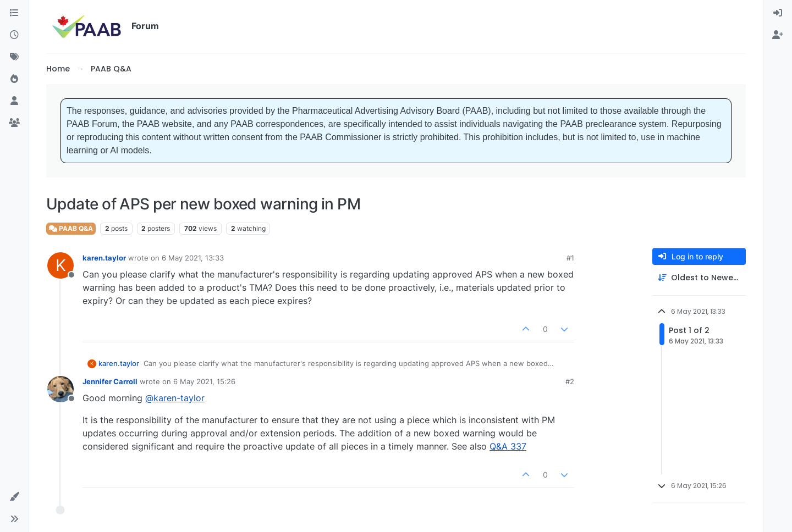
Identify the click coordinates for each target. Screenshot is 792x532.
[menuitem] (778, 13)
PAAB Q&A (71, 228)
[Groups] (14, 123)
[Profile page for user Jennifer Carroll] (61, 389)
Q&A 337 (508, 446)
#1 (570, 258)
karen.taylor (104, 258)
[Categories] (14, 13)
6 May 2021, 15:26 (204, 381)
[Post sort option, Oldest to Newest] (699, 278)
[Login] (778, 13)
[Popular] (14, 79)
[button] (14, 497)
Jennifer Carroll (110, 381)
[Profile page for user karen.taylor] (61, 265)
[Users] (14, 101)
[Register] (778, 35)
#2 (570, 381)
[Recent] (14, 35)
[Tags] (14, 57)
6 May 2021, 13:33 (193, 258)
